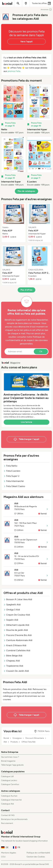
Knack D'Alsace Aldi (15, 645)
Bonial (6, 738)
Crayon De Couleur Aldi (17, 615)
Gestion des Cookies (36, 857)
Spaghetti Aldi (12, 605)
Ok (41, 351)
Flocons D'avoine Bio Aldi (18, 635)
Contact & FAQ (8, 815)
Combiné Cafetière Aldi (17, 650)
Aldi (5, 742)
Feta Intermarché (14, 481)
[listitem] (14, 109)
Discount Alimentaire (35, 738)
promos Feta (14, 71)
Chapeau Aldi (12, 661)
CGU (3, 857)
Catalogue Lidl (7, 776)
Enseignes (17, 738)
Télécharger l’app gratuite (12, 765)
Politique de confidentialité (38, 853)
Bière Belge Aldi (13, 656)
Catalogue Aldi (7, 804)
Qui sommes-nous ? (10, 757)
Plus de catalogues (26, 191)
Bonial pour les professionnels (14, 819)
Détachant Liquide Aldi (16, 625)
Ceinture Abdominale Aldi (18, 640)
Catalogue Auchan (9, 796)
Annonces (46, 10)
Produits (14, 742)
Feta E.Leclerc (12, 471)
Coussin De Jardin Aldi (16, 671)
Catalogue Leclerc (9, 780)
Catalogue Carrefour (10, 784)
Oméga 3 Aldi (12, 610)
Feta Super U (11, 476)
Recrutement (7, 823)
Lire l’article (27, 422)
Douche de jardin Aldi (16, 630)
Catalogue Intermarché (11, 800)
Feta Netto (10, 466)
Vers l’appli (26, 41)
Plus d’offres (26, 290)
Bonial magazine (8, 761)
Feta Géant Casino (14, 486)
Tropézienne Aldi (13, 666)
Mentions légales (9, 853)
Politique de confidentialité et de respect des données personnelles (27, 340)
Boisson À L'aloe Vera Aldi (18, 599)
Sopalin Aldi (11, 620)
